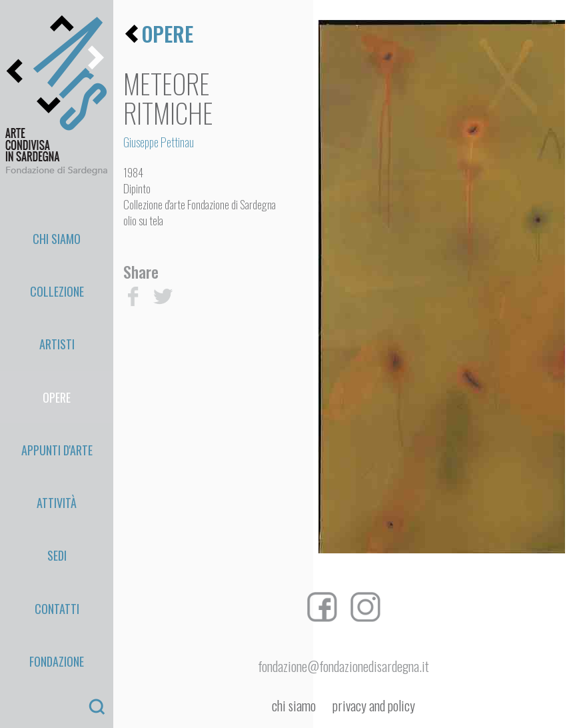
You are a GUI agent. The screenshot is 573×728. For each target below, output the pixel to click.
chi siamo (294, 706)
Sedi (57, 405)
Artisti (57, 285)
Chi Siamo (57, 225)
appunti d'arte (57, 345)
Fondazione (57, 465)
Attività (57, 375)
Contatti (57, 435)
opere (168, 34)
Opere (57, 315)
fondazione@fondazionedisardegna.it (343, 666)
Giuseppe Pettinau (159, 142)
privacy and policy (374, 706)
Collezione (57, 255)
